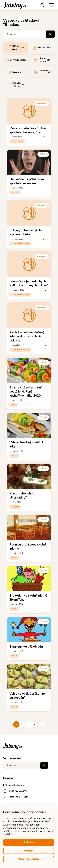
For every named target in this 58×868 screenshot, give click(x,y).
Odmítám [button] (29, 851)
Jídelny (14, 456)
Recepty (16, 72)
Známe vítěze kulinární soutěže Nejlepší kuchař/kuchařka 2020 (26, 392)
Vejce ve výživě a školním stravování (28, 696)
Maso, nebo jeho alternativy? (21, 495)
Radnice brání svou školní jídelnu (28, 547)
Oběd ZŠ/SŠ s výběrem (20, 243)
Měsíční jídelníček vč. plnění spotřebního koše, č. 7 (29, 130)
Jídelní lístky (42, 60)
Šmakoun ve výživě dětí (26, 647)
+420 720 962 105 (15, 791)
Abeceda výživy (42, 72)
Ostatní (15, 192)
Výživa (14, 656)
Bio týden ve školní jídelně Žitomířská (28, 598)
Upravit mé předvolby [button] (29, 859)
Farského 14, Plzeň (16, 797)
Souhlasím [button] (29, 842)
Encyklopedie (16, 60)
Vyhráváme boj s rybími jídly (26, 444)
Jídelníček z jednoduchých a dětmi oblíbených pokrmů (29, 283)
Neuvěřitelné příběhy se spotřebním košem (27, 181)
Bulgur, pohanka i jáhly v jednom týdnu (26, 232)
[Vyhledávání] (25, 34)
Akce (13, 405)
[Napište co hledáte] (26, 765)
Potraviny (15, 507)
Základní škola (17, 141)
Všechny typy (17, 48)
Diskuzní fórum (16, 85)
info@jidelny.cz (14, 785)
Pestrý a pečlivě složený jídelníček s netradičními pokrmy (27, 336)
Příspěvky (42, 48)
